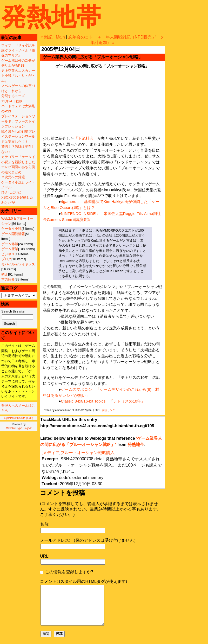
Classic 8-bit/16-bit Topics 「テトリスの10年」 (103, 401)
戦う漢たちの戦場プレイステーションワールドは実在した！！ (18, 137)
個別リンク (109, 410)
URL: (45, 556)
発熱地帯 (51, 17)
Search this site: (13, 311)
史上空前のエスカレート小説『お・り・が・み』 (18, 76)
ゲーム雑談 (10, 244)
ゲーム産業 (10, 249)
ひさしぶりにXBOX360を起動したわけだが (17, 197)
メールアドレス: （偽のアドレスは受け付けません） (89, 540)
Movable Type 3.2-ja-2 (19, 428)
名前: (45, 524)
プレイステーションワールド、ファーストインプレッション (18, 121)
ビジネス (8, 254)
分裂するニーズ (13, 96)
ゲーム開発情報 (13, 234)
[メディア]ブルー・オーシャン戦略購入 (78, 453)
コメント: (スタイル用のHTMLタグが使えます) (83, 581)
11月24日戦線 (12, 101)
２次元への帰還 (13, 177)
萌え (5, 274)
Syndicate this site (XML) (19, 418)
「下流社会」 (86, 138)
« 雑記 (47, 37)
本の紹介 (8, 279)
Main (60, 37)
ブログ (6, 259)
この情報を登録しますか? (66, 572)
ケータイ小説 (11, 229)
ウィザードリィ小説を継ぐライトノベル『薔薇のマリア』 (18, 50)
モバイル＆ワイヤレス (18, 264)
